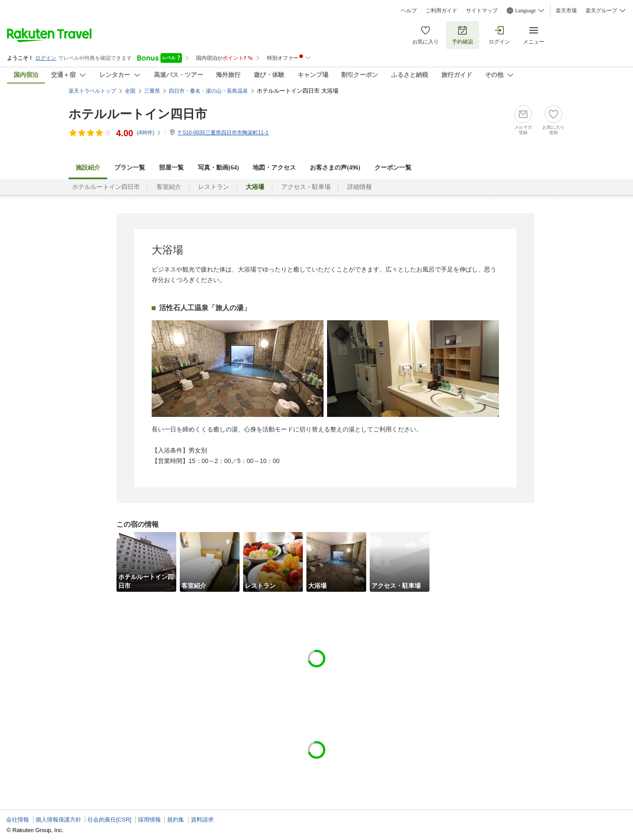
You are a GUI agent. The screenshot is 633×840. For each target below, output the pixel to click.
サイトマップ (482, 11)
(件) (149, 133)
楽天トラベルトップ (92, 91)
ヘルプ (409, 11)
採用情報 (149, 820)
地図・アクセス (274, 168)
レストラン (214, 187)
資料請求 (202, 820)
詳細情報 (360, 187)
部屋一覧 (171, 168)
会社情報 (18, 820)
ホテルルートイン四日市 (138, 114)
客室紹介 (169, 187)
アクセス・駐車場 (306, 187)
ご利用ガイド (441, 11)
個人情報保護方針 (58, 820)
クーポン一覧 (393, 168)
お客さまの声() (335, 168)
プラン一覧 (130, 168)
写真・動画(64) (218, 168)
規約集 (176, 820)
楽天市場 (566, 11)
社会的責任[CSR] (109, 820)
